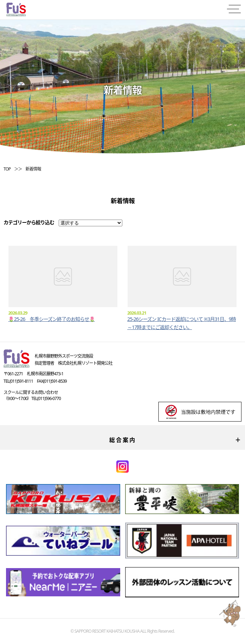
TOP (7, 169)
